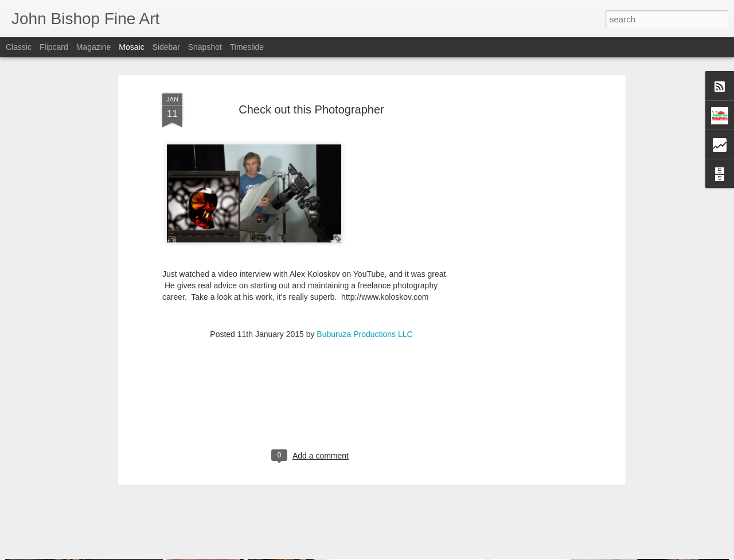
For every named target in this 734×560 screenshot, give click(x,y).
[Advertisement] (524, 250)
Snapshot (205, 47)
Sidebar (166, 47)
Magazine (94, 47)
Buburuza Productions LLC (364, 316)
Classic (19, 47)
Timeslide (247, 47)
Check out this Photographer (311, 91)
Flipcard (54, 47)
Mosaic (131, 47)
